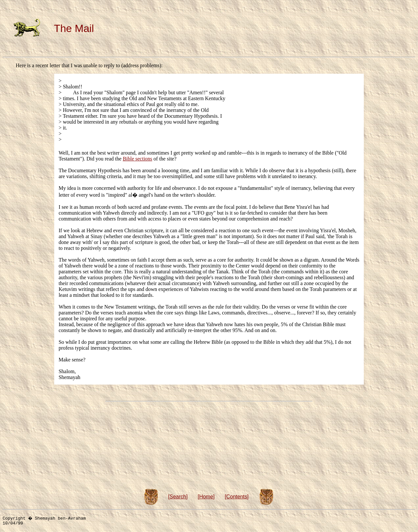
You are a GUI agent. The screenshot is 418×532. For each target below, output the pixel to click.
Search (178, 497)
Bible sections (137, 159)
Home (206, 497)
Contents (237, 497)
